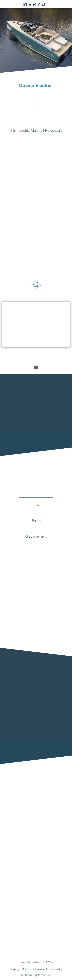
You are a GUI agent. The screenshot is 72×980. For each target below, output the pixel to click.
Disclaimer (38, 969)
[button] (36, 367)
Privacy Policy (54, 969)
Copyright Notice (20, 969)
